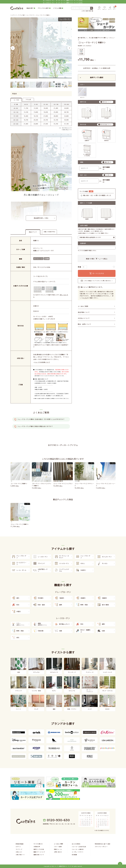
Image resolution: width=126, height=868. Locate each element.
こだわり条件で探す (87, 11)
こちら (85, 298)
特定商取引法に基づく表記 (103, 844)
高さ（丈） (84, 175)
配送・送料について (84, 324)
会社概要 (74, 855)
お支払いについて (84, 318)
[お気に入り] (105, 8)
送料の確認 (84, 225)
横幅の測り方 (108, 162)
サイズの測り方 (38, 844)
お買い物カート (20, 855)
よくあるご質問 (83, 306)
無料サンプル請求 (97, 77)
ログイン (18, 847)
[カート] (114, 8)
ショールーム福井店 (78, 849)
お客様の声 (37, 847)
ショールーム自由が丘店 (79, 847)
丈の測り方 (108, 175)
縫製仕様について (39, 855)
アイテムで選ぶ (22, 15)
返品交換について (84, 312)
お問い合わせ (58, 852)
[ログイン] (110, 8)
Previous (13, 48)
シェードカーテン (31, 15)
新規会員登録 (20, 844)
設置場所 (83, 243)
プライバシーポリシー (101, 847)
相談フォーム (58, 849)
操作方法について (107, 102)
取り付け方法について (106, 124)
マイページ (19, 849)
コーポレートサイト (78, 852)
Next (69, 48)
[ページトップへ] (120, 864)
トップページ (14, 15)
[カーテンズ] (17, 8)
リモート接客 (58, 847)
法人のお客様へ (76, 844)
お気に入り (19, 852)
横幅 (82, 162)
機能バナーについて (39, 852)
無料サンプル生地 (39, 849)
